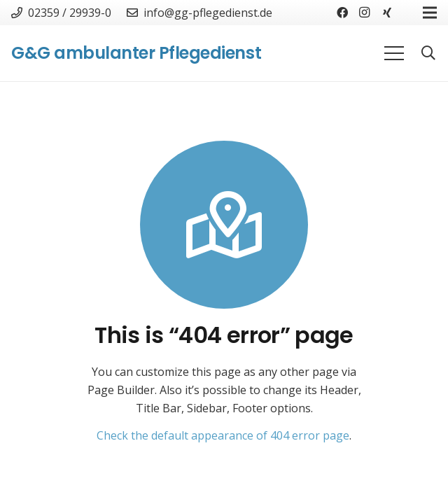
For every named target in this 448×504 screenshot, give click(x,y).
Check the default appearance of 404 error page (223, 435)
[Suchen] (428, 54)
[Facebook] (342, 13)
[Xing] (387, 13)
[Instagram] (365, 13)
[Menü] (394, 53)
